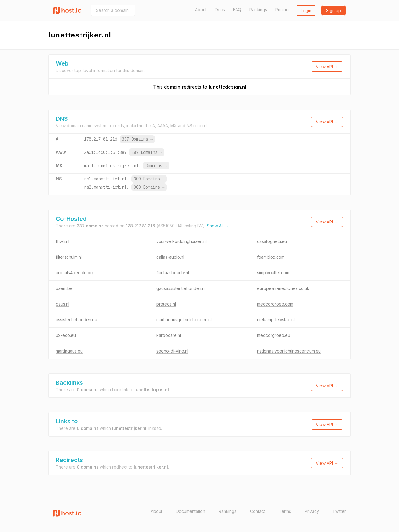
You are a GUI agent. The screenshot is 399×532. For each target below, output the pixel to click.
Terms (285, 511)
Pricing (282, 10)
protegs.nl (166, 304)
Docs (220, 10)
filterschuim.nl (69, 257)
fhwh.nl (63, 241)
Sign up (333, 10)
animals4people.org (75, 273)
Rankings (258, 10)
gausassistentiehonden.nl (181, 288)
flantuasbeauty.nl (173, 273)
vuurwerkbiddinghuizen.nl (181, 241)
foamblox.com (271, 257)
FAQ (237, 10)
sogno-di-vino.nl (172, 351)
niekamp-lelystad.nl (276, 320)
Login (306, 10)
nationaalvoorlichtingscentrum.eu (289, 351)
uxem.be (64, 288)
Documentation (190, 511)
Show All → (218, 226)
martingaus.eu (69, 351)
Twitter (339, 511)
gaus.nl (63, 304)
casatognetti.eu (272, 241)
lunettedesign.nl (227, 87)
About (201, 10)
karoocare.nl (169, 335)
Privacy (312, 511)
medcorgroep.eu (274, 335)
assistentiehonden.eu (76, 320)
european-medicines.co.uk (283, 288)
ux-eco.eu (66, 335)
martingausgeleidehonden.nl (184, 320)
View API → (327, 67)
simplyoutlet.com (273, 273)
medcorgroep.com (275, 304)
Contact (257, 511)
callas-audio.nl (170, 257)
